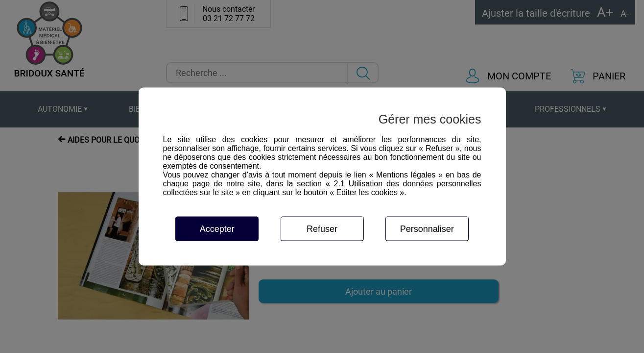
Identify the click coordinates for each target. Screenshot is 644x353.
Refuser (322, 229)
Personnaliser (427, 229)
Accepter (217, 229)
